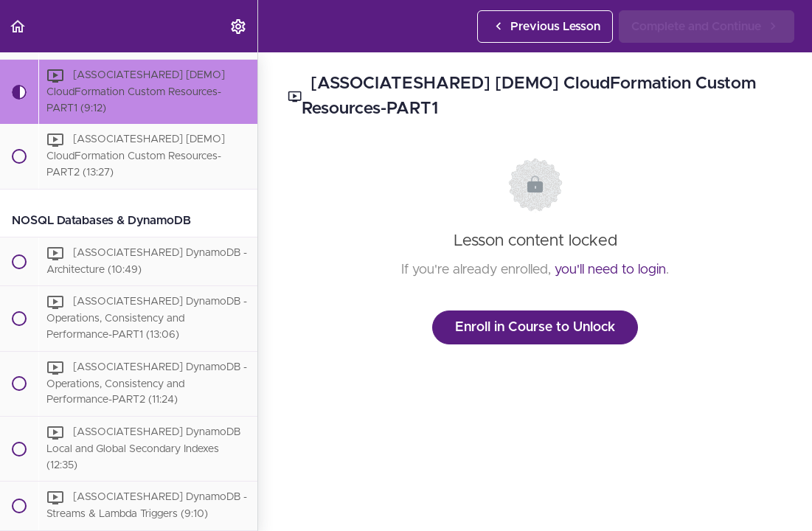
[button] (18, 26)
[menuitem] (239, 26)
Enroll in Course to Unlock (535, 327)
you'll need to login (610, 270)
